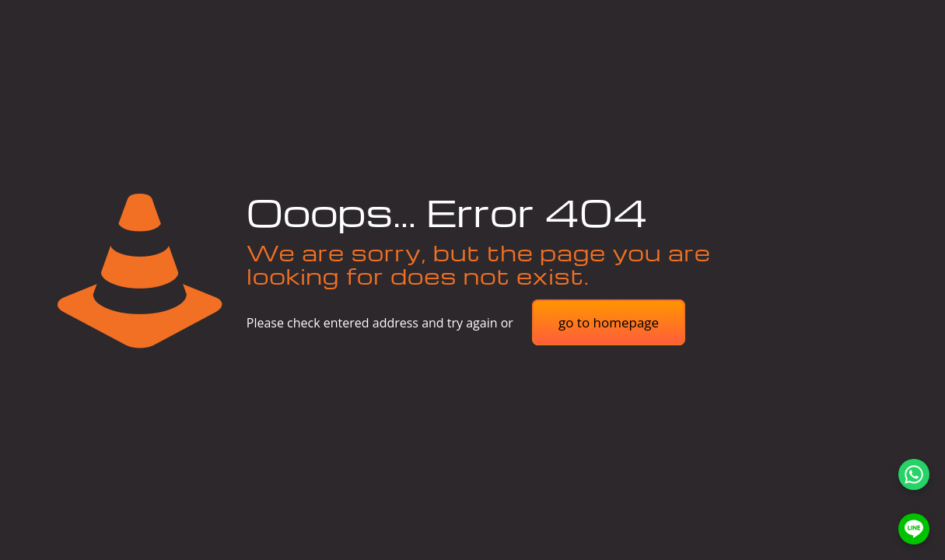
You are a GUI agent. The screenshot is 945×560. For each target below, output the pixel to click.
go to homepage (609, 322)
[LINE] (914, 529)
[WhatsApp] (914, 474)
